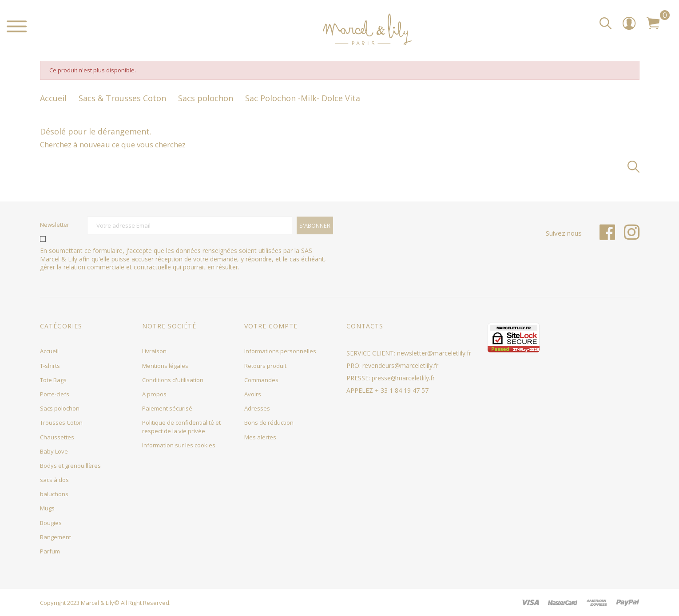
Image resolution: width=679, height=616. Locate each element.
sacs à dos (54, 480)
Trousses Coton (61, 423)
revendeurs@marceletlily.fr (400, 365)
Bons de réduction (269, 423)
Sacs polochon (60, 408)
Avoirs (253, 394)
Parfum (50, 551)
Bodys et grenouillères (70, 466)
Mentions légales (165, 366)
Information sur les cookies (179, 445)
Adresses (257, 408)
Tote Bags (53, 380)
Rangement (56, 537)
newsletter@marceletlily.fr (434, 353)
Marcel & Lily (97, 603)
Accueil (49, 351)
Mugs (47, 508)
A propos (154, 394)
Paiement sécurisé (167, 408)
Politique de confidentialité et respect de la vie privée (181, 426)
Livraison (154, 351)
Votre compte (271, 326)
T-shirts (50, 366)
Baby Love (54, 451)
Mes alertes (260, 437)
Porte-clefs (55, 394)
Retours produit (265, 366)
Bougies (51, 523)
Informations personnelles (280, 351)
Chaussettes (57, 437)
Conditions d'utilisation (173, 380)
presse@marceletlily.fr (403, 378)
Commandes (261, 380)
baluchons (54, 494)
